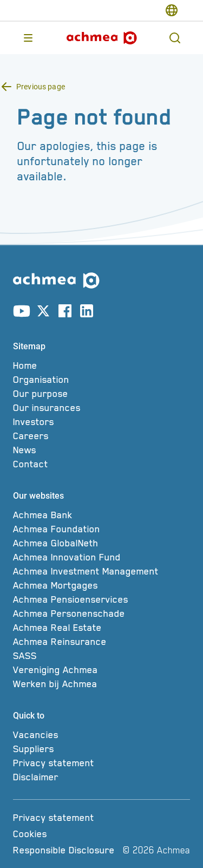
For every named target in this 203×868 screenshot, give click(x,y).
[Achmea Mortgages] (101, 585)
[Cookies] (66, 834)
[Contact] (101, 464)
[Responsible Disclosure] (66, 850)
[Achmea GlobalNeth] (101, 543)
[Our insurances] (101, 408)
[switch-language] (172, 10)
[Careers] (101, 436)
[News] (101, 450)
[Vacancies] (101, 735)
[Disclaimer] (101, 777)
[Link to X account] (43, 313)
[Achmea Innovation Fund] (101, 557)
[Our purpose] (101, 394)
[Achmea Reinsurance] (101, 642)
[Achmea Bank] (101, 515)
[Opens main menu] (28, 38)
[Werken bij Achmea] (101, 684)
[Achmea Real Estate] (101, 628)
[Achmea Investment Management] (101, 571)
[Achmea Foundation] (101, 529)
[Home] (101, 366)
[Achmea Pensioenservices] (101, 599)
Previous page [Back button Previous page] (41, 87)
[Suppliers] (101, 749)
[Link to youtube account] (22, 313)
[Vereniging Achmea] (101, 670)
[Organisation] (101, 380)
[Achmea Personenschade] (101, 614)
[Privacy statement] (101, 763)
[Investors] (101, 422)
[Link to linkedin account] (87, 313)
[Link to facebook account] (65, 313)
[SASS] (101, 656)
